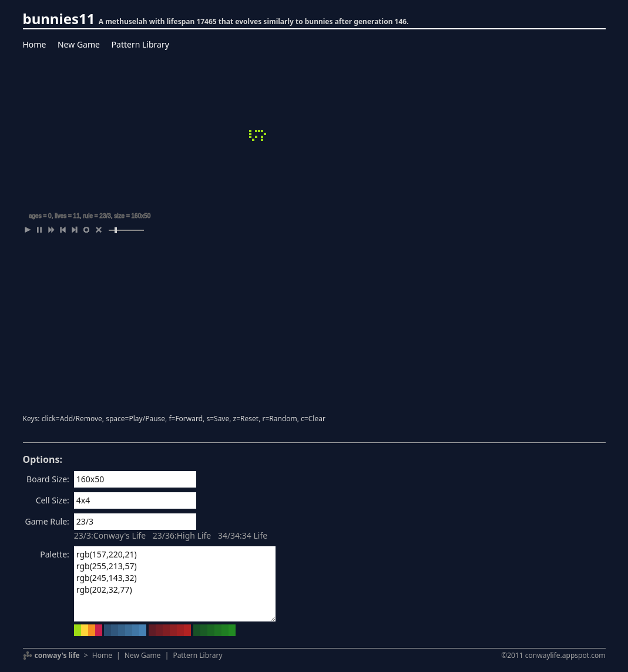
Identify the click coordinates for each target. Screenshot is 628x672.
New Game (79, 44)
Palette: (55, 554)
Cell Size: (53, 500)
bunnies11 (59, 19)
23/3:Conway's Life (110, 535)
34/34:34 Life (243, 535)
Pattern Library (140, 44)
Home (35, 44)
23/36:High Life (182, 535)
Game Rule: (47, 521)
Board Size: (48, 479)
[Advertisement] (314, 326)
